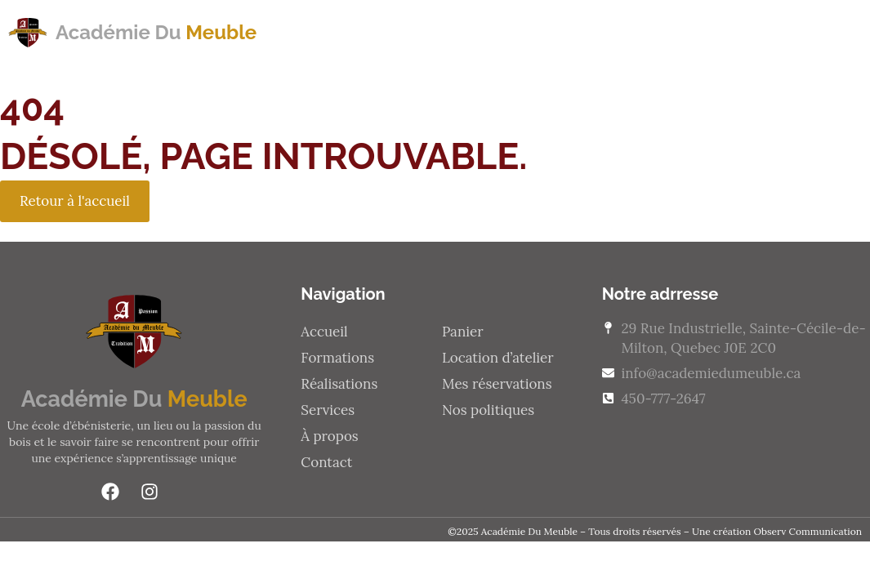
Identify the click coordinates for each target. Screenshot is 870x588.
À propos (683, 32)
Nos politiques (488, 410)
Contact (786, 32)
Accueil (324, 332)
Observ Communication (808, 531)
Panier (463, 332)
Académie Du (156, 32)
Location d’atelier (498, 358)
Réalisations (460, 32)
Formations (328, 32)
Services (580, 32)
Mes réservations (497, 384)
